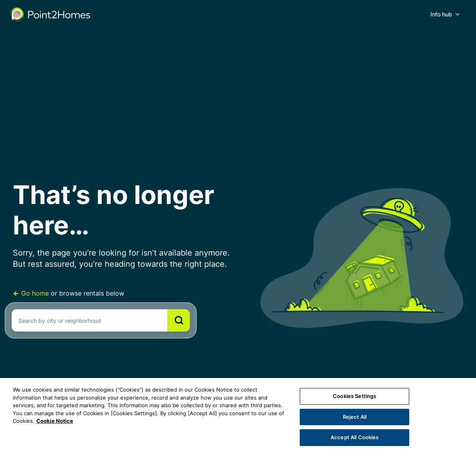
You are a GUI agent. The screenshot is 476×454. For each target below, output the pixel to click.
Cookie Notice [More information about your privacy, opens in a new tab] (55, 421)
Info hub (441, 14)
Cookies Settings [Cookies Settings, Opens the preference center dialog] (355, 396)
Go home (32, 293)
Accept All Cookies (355, 437)
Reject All (355, 417)
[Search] (179, 320)
